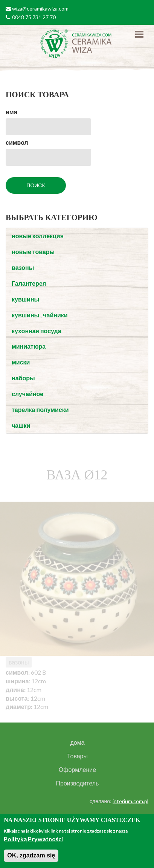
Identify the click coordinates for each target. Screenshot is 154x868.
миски (21, 362)
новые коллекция (38, 236)
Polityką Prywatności (33, 839)
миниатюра (29, 346)
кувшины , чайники (40, 315)
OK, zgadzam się (31, 855)
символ (17, 142)
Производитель (78, 783)
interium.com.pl (130, 801)
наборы (23, 378)
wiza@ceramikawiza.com (40, 8)
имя (11, 112)
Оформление (77, 770)
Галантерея (29, 283)
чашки (21, 425)
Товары (77, 756)
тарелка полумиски (40, 410)
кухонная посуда (37, 331)
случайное (27, 394)
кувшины (25, 299)
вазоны (23, 267)
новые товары (33, 252)
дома (77, 742)
